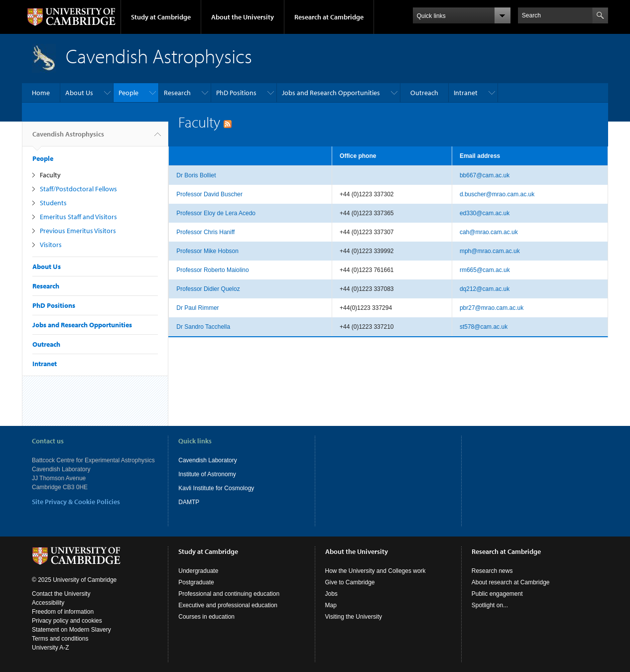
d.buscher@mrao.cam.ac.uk (497, 194)
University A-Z (51, 648)
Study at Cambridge (161, 17)
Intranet (466, 93)
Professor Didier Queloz (208, 289)
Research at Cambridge (329, 17)
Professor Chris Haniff (205, 232)
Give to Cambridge (350, 582)
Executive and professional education (228, 605)
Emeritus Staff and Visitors (78, 217)
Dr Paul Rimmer (197, 308)
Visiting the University (354, 617)
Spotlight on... (490, 605)
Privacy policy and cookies (67, 621)
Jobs (331, 594)
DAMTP (189, 502)
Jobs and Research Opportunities (331, 93)
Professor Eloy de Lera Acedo (216, 213)
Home (41, 93)
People (128, 93)
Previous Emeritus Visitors (78, 231)
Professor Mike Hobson (207, 251)
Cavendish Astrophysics (68, 138)
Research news (492, 571)
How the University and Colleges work (376, 571)
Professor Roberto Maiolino (212, 270)
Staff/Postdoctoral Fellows (78, 189)
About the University (243, 17)
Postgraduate (196, 582)
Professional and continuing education (229, 594)
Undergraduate (198, 571)
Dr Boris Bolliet (196, 175)
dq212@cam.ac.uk (485, 289)
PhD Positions (236, 93)
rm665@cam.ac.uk (485, 270)
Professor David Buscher (209, 194)
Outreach (424, 93)
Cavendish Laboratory (207, 460)
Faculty (50, 175)
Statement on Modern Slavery (71, 630)
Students (53, 203)
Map (331, 605)
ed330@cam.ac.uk (485, 213)
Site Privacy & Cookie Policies (76, 502)
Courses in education (206, 617)
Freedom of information (63, 612)
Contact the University (61, 594)
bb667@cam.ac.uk (485, 175)
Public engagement (497, 594)
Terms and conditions (60, 639)
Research (177, 93)
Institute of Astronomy (207, 474)
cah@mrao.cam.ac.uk (489, 232)
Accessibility (48, 603)
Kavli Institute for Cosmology (216, 488)
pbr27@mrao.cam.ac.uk (492, 308)
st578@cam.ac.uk (484, 327)
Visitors (51, 245)
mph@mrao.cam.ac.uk (490, 251)
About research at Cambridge (511, 582)
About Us (79, 93)
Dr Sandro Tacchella (203, 327)
